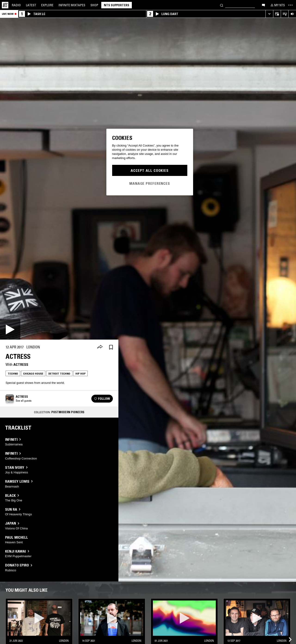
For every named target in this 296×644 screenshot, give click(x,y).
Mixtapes (72, 5)
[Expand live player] (269, 14)
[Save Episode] (111, 347)
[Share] (100, 347)
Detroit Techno (59, 374)
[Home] (5, 5)
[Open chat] (263, 5)
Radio (16, 5)
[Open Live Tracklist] (285, 14)
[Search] (222, 5)
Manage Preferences (150, 183)
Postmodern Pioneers (68, 412)
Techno (13, 374)
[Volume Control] (292, 14)
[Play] (10, 329)
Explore (47, 5)
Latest (31, 5)
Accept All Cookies (150, 170)
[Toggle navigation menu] (290, 5)
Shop (94, 5)
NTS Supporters (117, 5)
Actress (21, 364)
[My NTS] (277, 5)
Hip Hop (80, 374)
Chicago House (33, 374)
